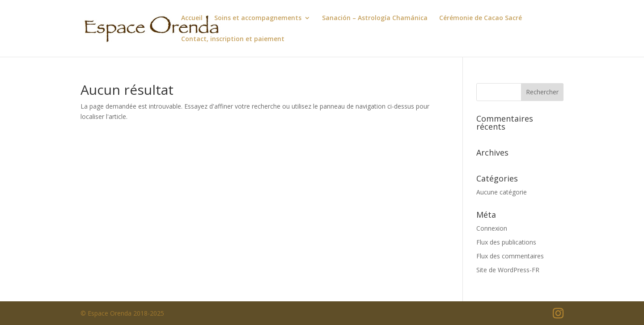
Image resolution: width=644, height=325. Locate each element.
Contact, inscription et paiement (233, 39)
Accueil (192, 18)
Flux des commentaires (510, 256)
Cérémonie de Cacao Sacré (481, 18)
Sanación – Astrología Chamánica (375, 18)
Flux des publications (506, 242)
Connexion (492, 228)
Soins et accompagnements (258, 18)
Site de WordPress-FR (508, 270)
